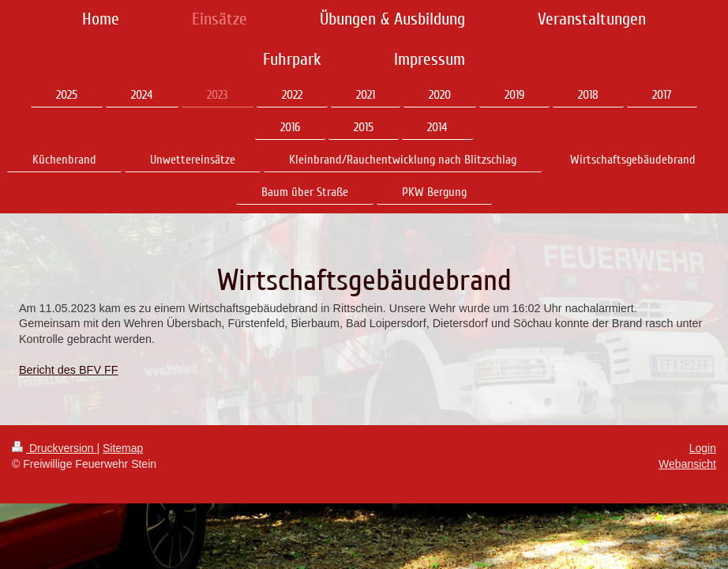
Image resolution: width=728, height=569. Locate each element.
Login (703, 448)
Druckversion (54, 448)
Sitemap (123, 448)
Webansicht (687, 464)
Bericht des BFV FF (69, 370)
